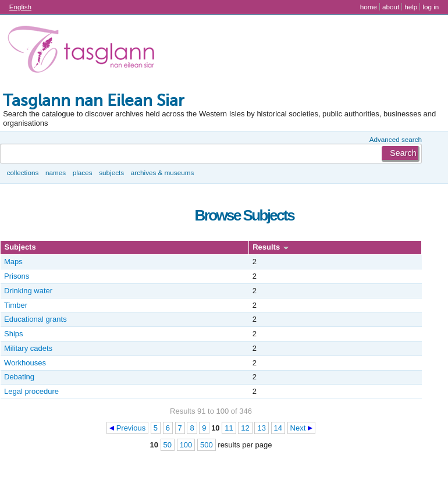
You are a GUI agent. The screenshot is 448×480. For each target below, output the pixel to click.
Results (266, 247)
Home (369, 7)
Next (298, 428)
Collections (23, 173)
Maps (13, 262)
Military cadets (28, 348)
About (391, 7)
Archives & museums (162, 173)
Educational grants (35, 319)
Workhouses (25, 363)
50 (168, 445)
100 (186, 445)
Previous (131, 428)
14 (278, 428)
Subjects (111, 173)
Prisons (17, 276)
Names (56, 173)
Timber (16, 305)
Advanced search (396, 139)
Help (411, 7)
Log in (431, 7)
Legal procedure (31, 391)
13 (261, 428)
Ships (14, 334)
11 (229, 428)
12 (245, 428)
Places (83, 173)
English (20, 7)
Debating (19, 377)
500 (207, 445)
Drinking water (28, 291)
